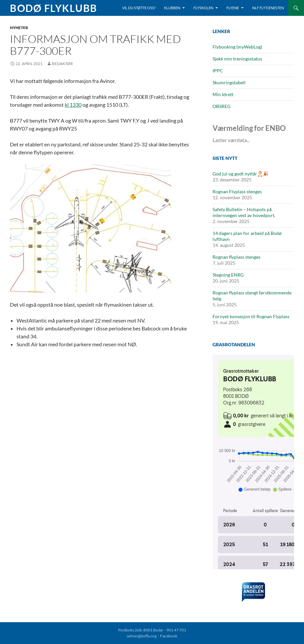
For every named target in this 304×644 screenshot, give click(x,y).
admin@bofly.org (142, 636)
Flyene (233, 8)
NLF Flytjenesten (268, 8)
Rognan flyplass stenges (236, 257)
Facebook (169, 636)
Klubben (172, 8)
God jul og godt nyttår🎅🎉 (240, 174)
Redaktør (62, 64)
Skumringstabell (229, 82)
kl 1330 (73, 105)
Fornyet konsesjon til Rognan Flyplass (251, 316)
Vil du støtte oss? (139, 8)
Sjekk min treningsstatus (237, 59)
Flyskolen (203, 8)
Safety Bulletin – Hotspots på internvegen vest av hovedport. (244, 212)
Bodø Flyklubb (54, 8)
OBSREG (221, 106)
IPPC (218, 71)
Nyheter (19, 28)
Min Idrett (223, 94)
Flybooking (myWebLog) (237, 47)
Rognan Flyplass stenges (237, 191)
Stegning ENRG (228, 275)
